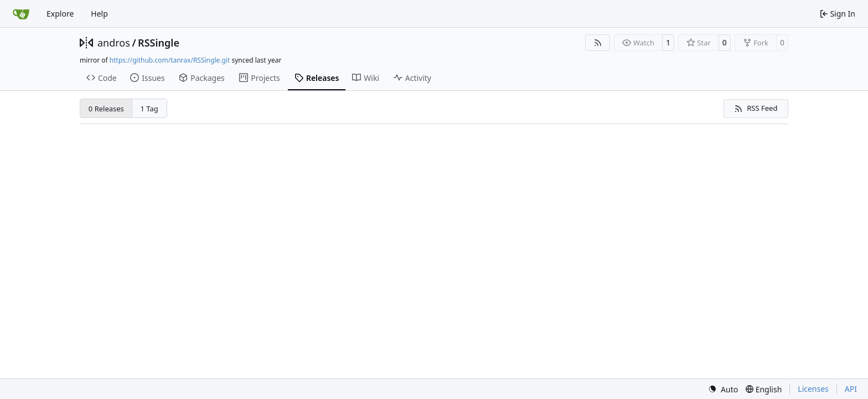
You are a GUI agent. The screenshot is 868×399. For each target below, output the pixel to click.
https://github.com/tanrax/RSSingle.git (170, 60)
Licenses (813, 389)
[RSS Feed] (598, 43)
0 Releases (106, 109)
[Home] (21, 14)
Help (99, 14)
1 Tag (149, 109)
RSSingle (159, 43)
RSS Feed (756, 108)
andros (114, 43)
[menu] (723, 389)
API (851, 389)
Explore (60, 14)
